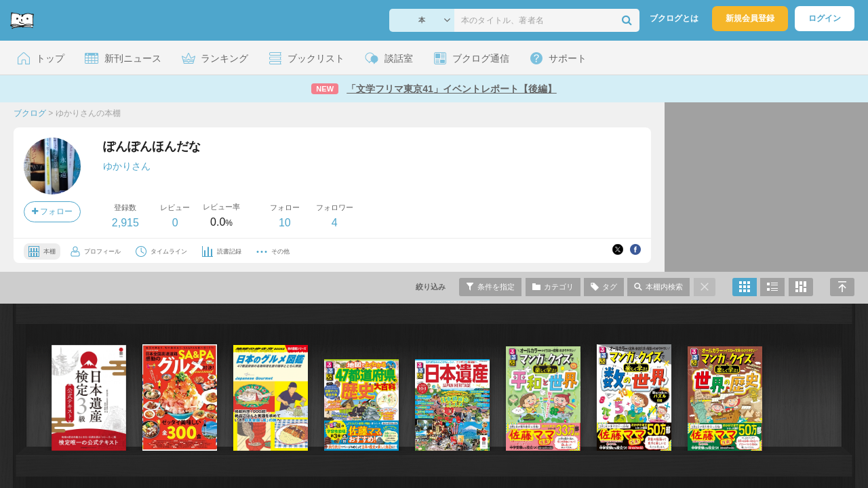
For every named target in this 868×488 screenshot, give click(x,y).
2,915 (125, 223)
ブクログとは (674, 18)
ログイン (825, 18)
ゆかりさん (127, 166)
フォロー (52, 211)
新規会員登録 (750, 18)
